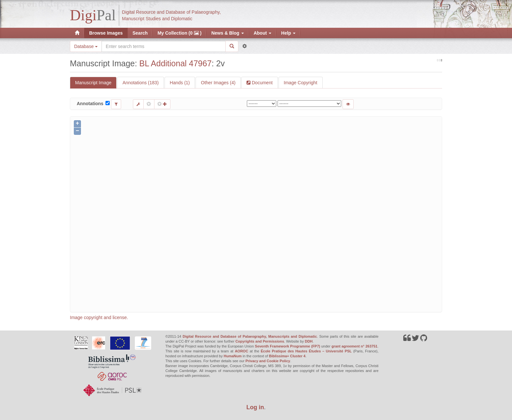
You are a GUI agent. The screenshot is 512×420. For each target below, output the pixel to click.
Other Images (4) (218, 83)
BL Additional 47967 (176, 63)
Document (262, 83)
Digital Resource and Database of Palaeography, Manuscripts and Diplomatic (250, 336)
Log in (255, 407)
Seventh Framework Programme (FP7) (288, 346)
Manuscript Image (93, 83)
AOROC (241, 351)
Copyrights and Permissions (260, 341)
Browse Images (106, 33)
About (263, 33)
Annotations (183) (141, 83)
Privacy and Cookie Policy (268, 361)
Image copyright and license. (99, 317)
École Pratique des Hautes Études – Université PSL (306, 351)
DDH (309, 341)
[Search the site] (164, 46)
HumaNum (233, 356)
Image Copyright (301, 83)
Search (140, 33)
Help (288, 33)
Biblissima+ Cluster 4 (287, 356)
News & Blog (227, 33)
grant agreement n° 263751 (354, 346)
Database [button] (86, 46)
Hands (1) (180, 83)
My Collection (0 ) (179, 33)
